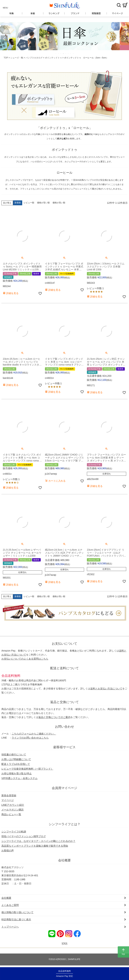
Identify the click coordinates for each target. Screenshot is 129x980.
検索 (119, 5)
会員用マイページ (64, 788)
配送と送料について (64, 668)
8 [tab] (73, 54)
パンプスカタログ (34, 58)
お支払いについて (64, 644)
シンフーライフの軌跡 (14, 832)
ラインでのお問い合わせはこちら (30, 738)
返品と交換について (64, 702)
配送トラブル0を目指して (16, 764)
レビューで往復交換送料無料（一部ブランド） (27, 769)
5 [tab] (66, 54)
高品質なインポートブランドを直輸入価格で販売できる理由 (35, 846)
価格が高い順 (59, 203)
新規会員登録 (9, 795)
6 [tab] (68, 54)
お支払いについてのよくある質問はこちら (25, 659)
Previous (4, 39)
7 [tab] (71, 54)
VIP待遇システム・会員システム (19, 778)
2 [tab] (59, 54)
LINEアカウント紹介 (13, 805)
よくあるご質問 (10, 905)
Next (125, 39)
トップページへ (10, 927)
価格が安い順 (43, 203)
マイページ (8, 800)
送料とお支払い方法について (106, 689)
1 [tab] (56, 54)
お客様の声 (8, 851)
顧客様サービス (64, 747)
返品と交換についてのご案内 (54, 717)
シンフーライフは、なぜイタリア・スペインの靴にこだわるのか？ (38, 841)
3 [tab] (61, 54)
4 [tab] (63, 54)
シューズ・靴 (17, 58)
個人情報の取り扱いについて (17, 912)
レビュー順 (29, 203)
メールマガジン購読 (13, 810)
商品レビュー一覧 (11, 814)
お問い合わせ (64, 727)
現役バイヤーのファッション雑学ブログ (24, 836)
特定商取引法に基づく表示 (16, 919)
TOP (6, 58)
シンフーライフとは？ (64, 824)
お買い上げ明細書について (16, 759)
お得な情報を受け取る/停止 (17, 773)
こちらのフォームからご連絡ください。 (34, 734)
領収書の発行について (14, 755)
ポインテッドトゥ (53, 58)
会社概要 (64, 860)
